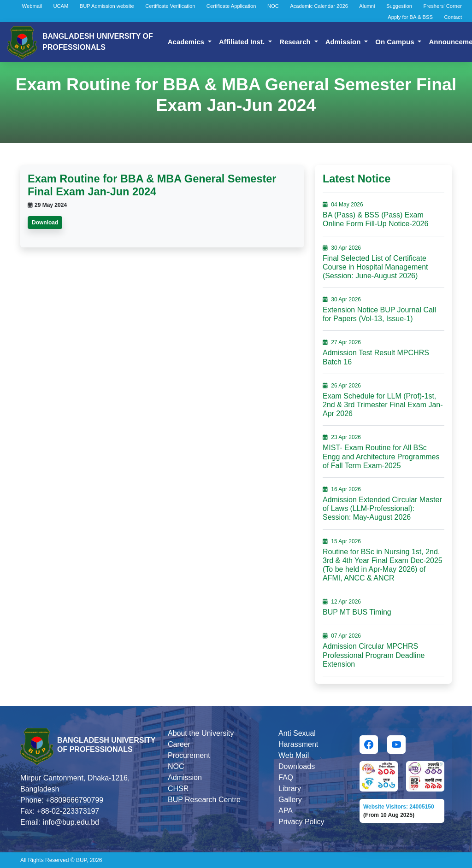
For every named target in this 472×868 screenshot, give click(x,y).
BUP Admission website (107, 6)
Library (290, 789)
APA (286, 811)
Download (45, 223)
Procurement (189, 755)
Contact (453, 17)
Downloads (297, 766)
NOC (273, 6)
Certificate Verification (170, 6)
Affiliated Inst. (243, 42)
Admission (344, 42)
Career (179, 744)
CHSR (178, 789)
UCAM (61, 6)
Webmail (32, 6)
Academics (187, 42)
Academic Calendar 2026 (319, 6)
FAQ (286, 777)
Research (296, 42)
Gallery (290, 800)
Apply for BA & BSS (410, 17)
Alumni (367, 6)
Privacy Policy (301, 822)
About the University (201, 733)
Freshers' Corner (442, 6)
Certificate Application (231, 6)
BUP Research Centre (204, 800)
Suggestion (399, 6)
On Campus (395, 42)
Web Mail (294, 755)
